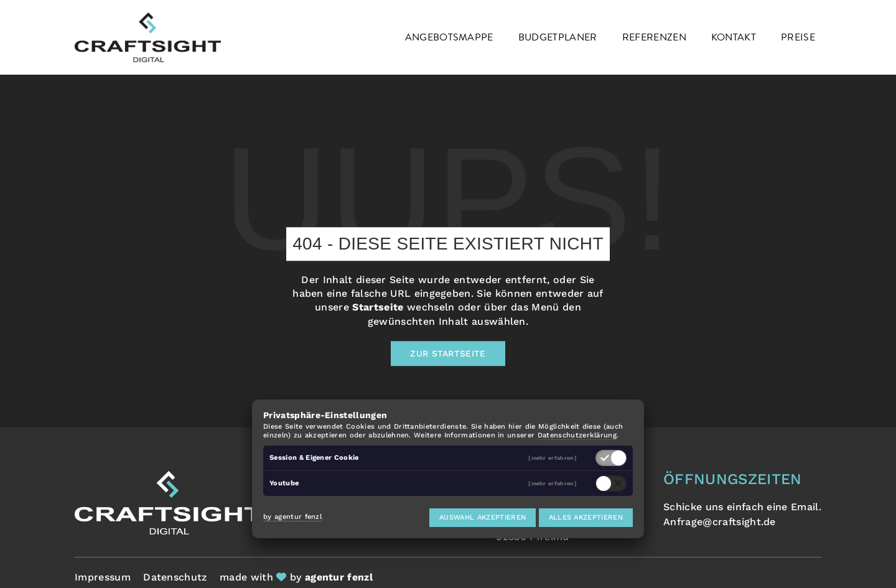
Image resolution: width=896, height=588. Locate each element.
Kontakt (734, 37)
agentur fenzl (339, 577)
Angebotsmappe (449, 37)
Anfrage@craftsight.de (720, 522)
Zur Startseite (448, 353)
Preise (798, 37)
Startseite (378, 308)
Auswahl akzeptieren (483, 517)
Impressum (103, 577)
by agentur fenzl (292, 517)
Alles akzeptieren (586, 517)
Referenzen (654, 37)
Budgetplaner (558, 37)
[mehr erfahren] (553, 458)
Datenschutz (175, 577)
